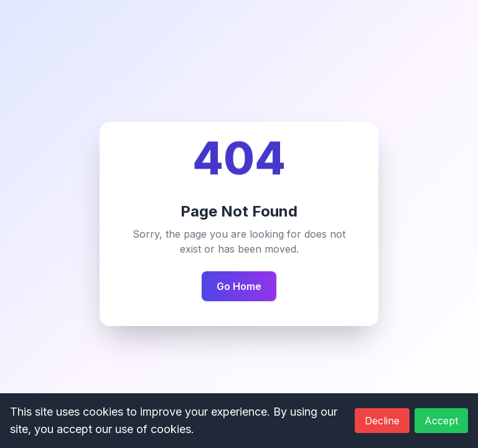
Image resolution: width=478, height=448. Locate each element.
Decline (382, 421)
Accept (441, 421)
